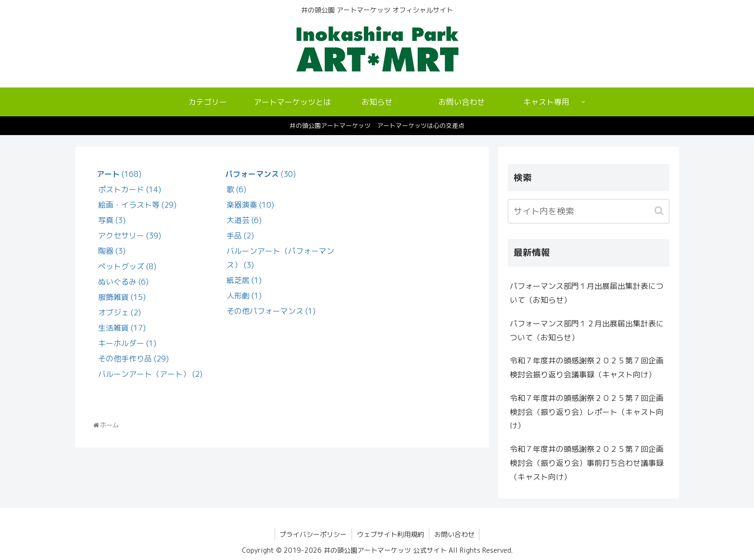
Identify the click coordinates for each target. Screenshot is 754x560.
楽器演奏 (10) (250, 205)
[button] (660, 211)
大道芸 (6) (244, 220)
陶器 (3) (112, 251)
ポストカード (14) (130, 189)
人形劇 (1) (244, 296)
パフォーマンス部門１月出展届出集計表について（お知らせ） (587, 293)
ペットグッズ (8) (127, 266)
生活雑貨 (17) (122, 328)
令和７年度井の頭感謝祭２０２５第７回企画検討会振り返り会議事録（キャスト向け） (587, 367)
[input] (589, 211)
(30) (260, 174)
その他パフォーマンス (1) (271, 311)
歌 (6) (236, 189)
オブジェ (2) (119, 312)
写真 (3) (112, 220)
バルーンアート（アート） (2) (150, 374)
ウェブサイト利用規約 (390, 534)
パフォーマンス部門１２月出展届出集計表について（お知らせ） (587, 330)
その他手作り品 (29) (133, 359)
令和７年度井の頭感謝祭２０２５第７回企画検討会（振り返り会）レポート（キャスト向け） (587, 412)
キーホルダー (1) (127, 343)
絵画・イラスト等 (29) (137, 205)
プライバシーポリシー (313, 534)
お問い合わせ (454, 534)
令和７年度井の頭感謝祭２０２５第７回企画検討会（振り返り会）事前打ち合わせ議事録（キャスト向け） (587, 463)
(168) (119, 174)
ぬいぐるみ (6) (123, 282)
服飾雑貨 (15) (122, 297)
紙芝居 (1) (244, 280)
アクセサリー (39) (130, 236)
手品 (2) (240, 236)
